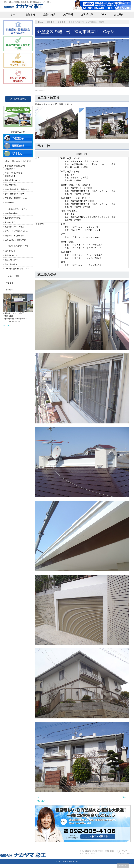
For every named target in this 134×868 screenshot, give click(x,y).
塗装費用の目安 (11, 185)
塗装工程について (12, 260)
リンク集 (10, 283)
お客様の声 (87, 14)
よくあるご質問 (13, 276)
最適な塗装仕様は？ (13, 180)
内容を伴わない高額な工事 (15, 240)
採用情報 (10, 290)
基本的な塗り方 (11, 255)
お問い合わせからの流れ (14, 194)
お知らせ (30, 14)
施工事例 (68, 14)
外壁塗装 (62, 22)
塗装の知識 (49, 14)
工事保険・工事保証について (16, 198)
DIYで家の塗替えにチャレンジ (17, 269)
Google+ (7, 325)
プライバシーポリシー (125, 853)
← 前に (38, 797)
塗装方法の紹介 (11, 264)
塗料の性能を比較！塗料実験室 (17, 189)
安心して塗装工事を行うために (17, 231)
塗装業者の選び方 (12, 213)
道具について (10, 251)
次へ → (126, 797)
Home (41, 22)
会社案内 (119, 14)
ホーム (14, 14)
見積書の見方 (10, 222)
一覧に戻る (40, 801)
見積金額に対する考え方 (14, 227)
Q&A (103, 14)
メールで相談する (18, 99)
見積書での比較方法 (13, 218)
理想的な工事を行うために (15, 236)
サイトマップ (122, 851)
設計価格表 (9, 203)
